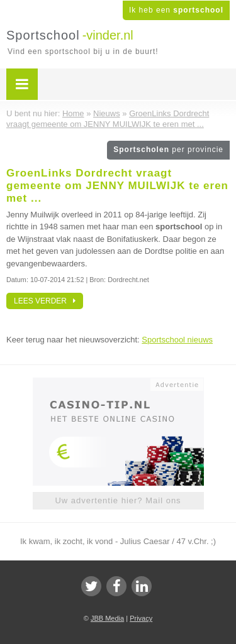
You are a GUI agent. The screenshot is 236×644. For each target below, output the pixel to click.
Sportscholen (168, 150)
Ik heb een (176, 10)
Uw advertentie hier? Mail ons (118, 500)
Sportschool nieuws (177, 340)
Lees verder (45, 301)
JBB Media (107, 618)
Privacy (141, 618)
